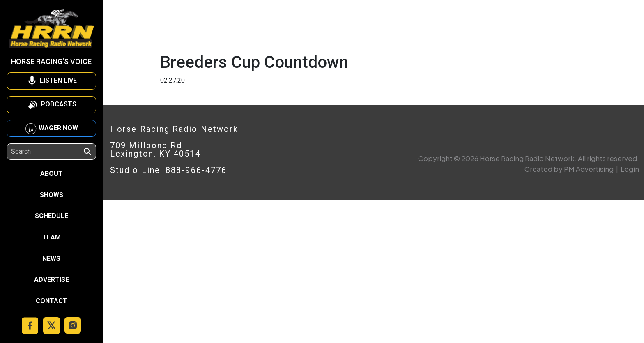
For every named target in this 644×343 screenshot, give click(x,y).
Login (630, 169)
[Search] (47, 152)
